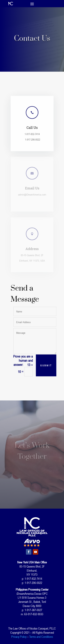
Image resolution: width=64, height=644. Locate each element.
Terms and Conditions (41, 637)
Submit (47, 365)
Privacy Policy (19, 637)
